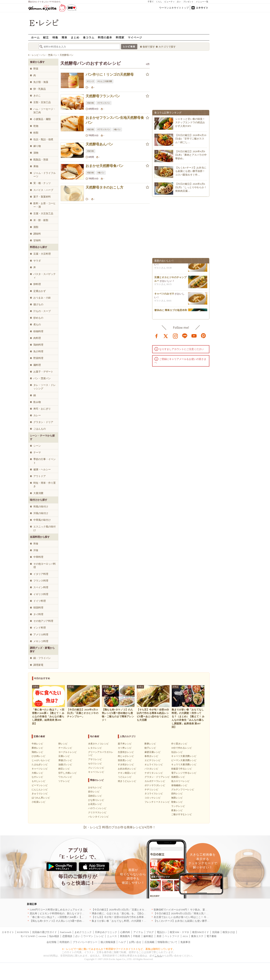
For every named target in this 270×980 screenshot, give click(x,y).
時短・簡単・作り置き (45, 485)
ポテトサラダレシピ (155, 785)
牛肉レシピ (37, 744)
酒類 (36, 227)
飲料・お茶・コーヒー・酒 (45, 205)
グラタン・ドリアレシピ (157, 777)
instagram (175, 336)
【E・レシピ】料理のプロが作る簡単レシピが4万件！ (119, 827)
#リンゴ (90, 81)
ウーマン (88, 936)
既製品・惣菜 (41, 160)
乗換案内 (125, 936)
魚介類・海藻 (41, 82)
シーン (37, 446)
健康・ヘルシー (42, 469)
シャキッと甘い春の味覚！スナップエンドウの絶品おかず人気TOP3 (190, 122)
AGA (185, 936)
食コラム (89, 37)
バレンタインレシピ (98, 817)
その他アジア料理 (43, 621)
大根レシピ (37, 773)
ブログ (150, 932)
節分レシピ (94, 792)
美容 (159, 936)
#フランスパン (104, 103)
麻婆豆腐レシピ (153, 752)
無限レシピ (177, 798)
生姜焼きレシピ (126, 752)
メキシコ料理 (41, 641)
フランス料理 (41, 581)
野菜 (36, 69)
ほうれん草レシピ (41, 798)
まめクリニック (83, 932)
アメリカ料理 (41, 635)
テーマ (37, 452)
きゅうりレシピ (40, 794)
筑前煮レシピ (125, 760)
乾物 (36, 126)
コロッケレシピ (153, 798)
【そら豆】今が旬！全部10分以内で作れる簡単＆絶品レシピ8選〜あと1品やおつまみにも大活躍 (145, 917)
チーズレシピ (65, 748)
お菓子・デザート (43, 372)
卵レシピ (63, 744)
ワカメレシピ (65, 777)
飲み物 (37, 402)
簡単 (64, 37)
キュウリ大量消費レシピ (184, 765)
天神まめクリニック (106, 932)
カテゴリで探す (167, 47)
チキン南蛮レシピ (127, 773)
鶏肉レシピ (37, 752)
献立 (46, 37)
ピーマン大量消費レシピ (184, 760)
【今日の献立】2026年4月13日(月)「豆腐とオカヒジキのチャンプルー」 (132, 910)
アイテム (138, 932)
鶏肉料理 (38, 345)
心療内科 (125, 932)
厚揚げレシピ (65, 760)
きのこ (37, 96)
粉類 (36, 133)
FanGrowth (65, 932)
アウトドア (40, 476)
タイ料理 (38, 614)
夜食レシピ (177, 810)
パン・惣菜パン (42, 378)
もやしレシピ (39, 781)
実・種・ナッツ (42, 183)
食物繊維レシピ (179, 785)
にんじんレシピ (40, 790)
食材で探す (149, 47)
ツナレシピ (64, 781)
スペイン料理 (41, 587)
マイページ (135, 37)
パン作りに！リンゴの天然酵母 (110, 75)
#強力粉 (90, 103)
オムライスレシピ (154, 765)
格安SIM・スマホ (179, 932)
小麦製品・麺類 (42, 119)
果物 (36, 166)
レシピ (100, 936)
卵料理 (37, 284)
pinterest (203, 336)
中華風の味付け (42, 520)
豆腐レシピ (64, 756)
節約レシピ (177, 794)
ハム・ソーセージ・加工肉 (45, 111)
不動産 (137, 936)
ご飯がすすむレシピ (182, 814)
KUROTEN (23, 932)
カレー (37, 415)
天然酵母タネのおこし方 (104, 187)
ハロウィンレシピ (97, 808)
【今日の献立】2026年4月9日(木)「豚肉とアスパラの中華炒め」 (191, 155)
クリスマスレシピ (97, 812)
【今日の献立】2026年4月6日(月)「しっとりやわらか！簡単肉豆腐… (191, 187)
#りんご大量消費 (105, 81)
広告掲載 (149, 942)
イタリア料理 (41, 574)
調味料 (37, 234)
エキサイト (202, 8)
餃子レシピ (150, 748)
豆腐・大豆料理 (42, 254)
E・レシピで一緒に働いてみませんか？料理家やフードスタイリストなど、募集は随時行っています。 (119, 949)
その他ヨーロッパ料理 (45, 566)
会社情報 (51, 942)
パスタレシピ (151, 769)
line (185, 336)
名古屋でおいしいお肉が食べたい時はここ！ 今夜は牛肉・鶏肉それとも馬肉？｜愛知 (201, 917)
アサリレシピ (95, 759)
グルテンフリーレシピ (183, 790)
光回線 (216, 932)
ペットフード (172, 936)
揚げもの (38, 304)
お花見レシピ (95, 804)
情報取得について (167, 942)
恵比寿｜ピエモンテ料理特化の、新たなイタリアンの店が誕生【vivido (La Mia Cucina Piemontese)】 (85, 913)
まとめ (75, 37)
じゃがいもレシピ (41, 760)
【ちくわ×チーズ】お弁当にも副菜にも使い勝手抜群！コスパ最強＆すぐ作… (191, 171)
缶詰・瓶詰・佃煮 (43, 139)
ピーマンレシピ (40, 785)
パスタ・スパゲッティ (45, 276)
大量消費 (38, 493)
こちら (158, 956)
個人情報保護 (108, 942)
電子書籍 (211, 936)
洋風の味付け (41, 513)
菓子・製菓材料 (42, 197)
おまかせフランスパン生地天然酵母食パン (115, 120)
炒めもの (38, 318)
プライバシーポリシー (85, 942)
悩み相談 (54, 936)
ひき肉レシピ (39, 756)
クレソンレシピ (96, 768)
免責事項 (185, 942)
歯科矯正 (148, 936)
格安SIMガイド (201, 932)
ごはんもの (40, 429)
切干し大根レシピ (67, 773)
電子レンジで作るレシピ (184, 773)
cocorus (42, 936)
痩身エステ (197, 936)
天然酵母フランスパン (103, 96)
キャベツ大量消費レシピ (184, 756)
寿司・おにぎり (42, 409)
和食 (36, 544)
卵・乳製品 (40, 89)
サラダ (37, 261)
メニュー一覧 (202, 2)
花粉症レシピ (95, 796)
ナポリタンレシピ (154, 773)
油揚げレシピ (65, 765)
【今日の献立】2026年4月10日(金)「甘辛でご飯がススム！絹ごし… (191, 139)
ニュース (112, 936)
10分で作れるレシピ (182, 748)
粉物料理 (38, 331)
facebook (157, 336)
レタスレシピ (95, 748)
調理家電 (38, 665)
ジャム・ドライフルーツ (45, 175)
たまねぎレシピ (40, 765)
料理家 (120, 37)
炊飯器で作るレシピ (182, 769)
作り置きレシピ (179, 744)
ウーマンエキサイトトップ (174, 8)
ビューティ (170, 2)
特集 (55, 37)
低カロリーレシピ (180, 781)
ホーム (35, 37)
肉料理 (37, 338)
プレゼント (188, 2)
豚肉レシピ (37, 748)
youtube (194, 336)
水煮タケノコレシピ (98, 744)
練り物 (37, 146)
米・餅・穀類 (41, 220)
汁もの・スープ (42, 311)
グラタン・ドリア (43, 422)
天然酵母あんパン (99, 144)
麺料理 (37, 365)
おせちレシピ (95, 787)
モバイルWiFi (28, 936)
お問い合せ (135, 942)
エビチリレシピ (153, 760)
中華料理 (38, 557)
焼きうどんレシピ (127, 781)
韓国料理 (38, 608)
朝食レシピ (177, 802)
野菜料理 (38, 358)
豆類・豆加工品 (42, 102)
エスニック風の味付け (45, 528)
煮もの (37, 324)
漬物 (36, 153)
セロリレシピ (95, 764)
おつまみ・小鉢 (42, 298)
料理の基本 (105, 37)
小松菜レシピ (39, 802)
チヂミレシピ (151, 790)
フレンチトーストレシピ (157, 802)
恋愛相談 (67, 936)
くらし (159, 2)
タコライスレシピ (154, 794)
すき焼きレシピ (126, 765)
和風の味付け (41, 507)
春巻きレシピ (151, 756)
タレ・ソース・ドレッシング (45, 387)
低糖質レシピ (178, 777)
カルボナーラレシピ (155, 781)
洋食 (36, 550)
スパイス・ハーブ (43, 190)
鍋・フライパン (42, 658)
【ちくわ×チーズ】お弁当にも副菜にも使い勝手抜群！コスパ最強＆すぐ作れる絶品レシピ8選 (206, 921)
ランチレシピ (178, 806)
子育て (151, 2)
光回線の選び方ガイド (44, 932)
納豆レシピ (64, 769)
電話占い (162, 932)
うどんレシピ (125, 777)
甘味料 (37, 240)
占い (179, 2)
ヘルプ (122, 942)
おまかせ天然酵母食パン (104, 166)
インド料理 (40, 628)
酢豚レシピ (150, 744)
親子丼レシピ (125, 744)
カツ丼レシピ (125, 748)
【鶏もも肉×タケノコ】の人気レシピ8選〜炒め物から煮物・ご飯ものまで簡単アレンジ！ (79, 921)
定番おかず (40, 291)
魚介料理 (38, 351)
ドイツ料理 (40, 601)
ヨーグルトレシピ (67, 752)
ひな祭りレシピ (96, 800)
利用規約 (64, 942)
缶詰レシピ (177, 752)
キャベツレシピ (40, 769)
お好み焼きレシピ (127, 769)
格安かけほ (229, 932)
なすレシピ (37, 777)
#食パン (117, 129)
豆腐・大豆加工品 (43, 213)
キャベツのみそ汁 (164, 295)
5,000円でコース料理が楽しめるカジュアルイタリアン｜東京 (63, 910)
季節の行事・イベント (45, 461)
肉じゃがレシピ (126, 756)
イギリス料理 (41, 594)
